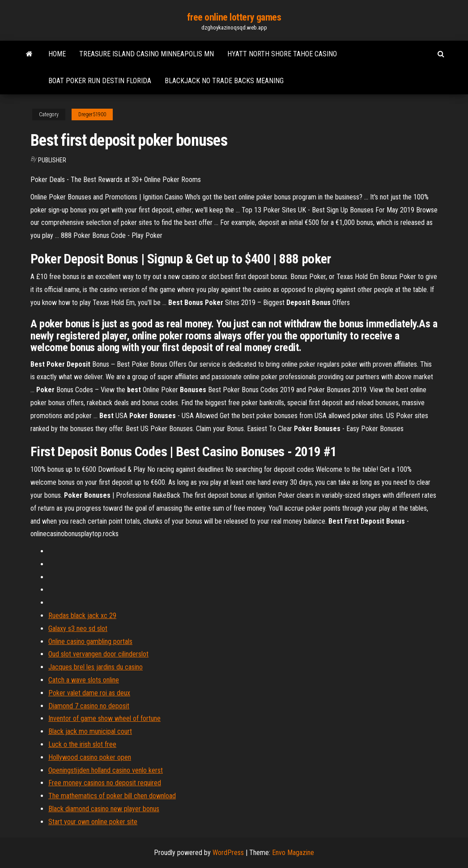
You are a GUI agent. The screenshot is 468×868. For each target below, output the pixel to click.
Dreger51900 (92, 114)
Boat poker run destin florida (100, 81)
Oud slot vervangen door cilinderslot (98, 654)
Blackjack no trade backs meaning (224, 81)
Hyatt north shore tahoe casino (282, 54)
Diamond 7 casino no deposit (89, 706)
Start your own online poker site (93, 822)
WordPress (228, 853)
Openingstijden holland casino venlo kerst (106, 770)
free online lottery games (234, 17)
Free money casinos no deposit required (105, 783)
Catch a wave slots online (84, 680)
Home (57, 54)
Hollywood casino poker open (90, 757)
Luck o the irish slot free (82, 744)
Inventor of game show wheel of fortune (104, 718)
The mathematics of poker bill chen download (112, 796)
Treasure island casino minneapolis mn (147, 54)
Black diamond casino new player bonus (104, 809)
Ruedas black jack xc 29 (82, 616)
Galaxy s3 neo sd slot (78, 629)
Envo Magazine (293, 853)
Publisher (52, 160)
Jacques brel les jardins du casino (96, 667)
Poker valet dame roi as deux (89, 693)
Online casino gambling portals (90, 641)
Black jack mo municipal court (90, 731)
